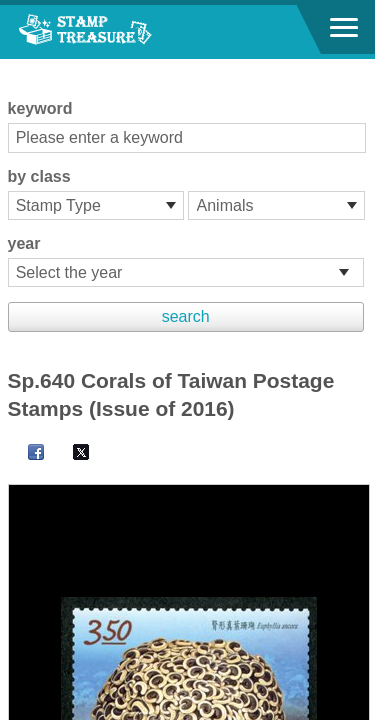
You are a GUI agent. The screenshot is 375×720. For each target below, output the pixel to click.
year (24, 243)
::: (14, 67)
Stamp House (125, 32)
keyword (40, 108)
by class (39, 176)
